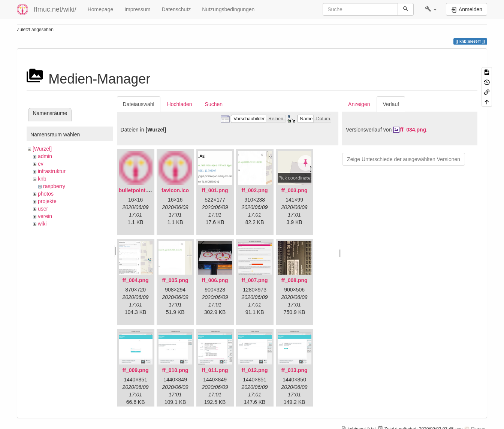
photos (46, 194)
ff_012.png (255, 370)
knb (42, 179)
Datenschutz (176, 9)
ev (41, 164)
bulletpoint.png (138, 190)
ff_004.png (136, 280)
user (43, 209)
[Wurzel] (42, 149)
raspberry (54, 186)
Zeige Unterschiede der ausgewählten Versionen (404, 159)
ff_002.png (255, 190)
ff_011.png (215, 370)
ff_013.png (295, 370)
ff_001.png (215, 190)
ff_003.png (295, 190)
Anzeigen (359, 104)
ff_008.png (295, 280)
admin (45, 156)
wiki (42, 224)
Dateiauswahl (139, 104)
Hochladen (180, 104)
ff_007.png (255, 280)
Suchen (214, 104)
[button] (431, 9)
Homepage (101, 9)
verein (45, 216)
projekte (47, 201)
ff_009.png (136, 370)
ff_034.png (413, 130)
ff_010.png (175, 370)
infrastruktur (52, 171)
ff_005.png (175, 280)
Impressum (137, 9)
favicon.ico (175, 190)
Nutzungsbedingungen (228, 9)
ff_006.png (215, 280)
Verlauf (391, 104)
